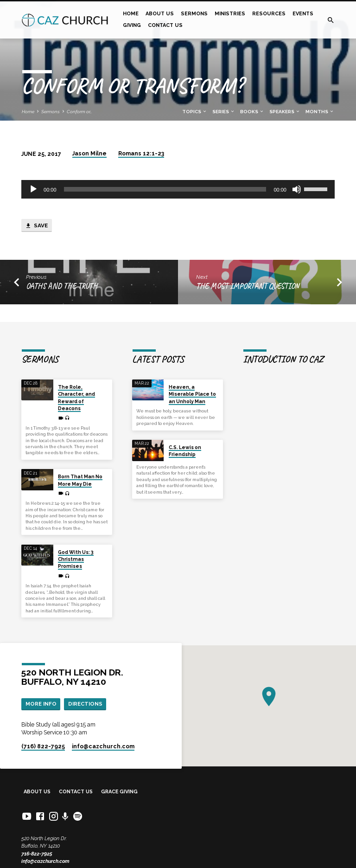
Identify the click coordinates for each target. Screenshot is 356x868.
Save (36, 226)
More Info (41, 704)
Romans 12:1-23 (141, 154)
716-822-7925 (37, 854)
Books (252, 112)
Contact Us (165, 25)
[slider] (165, 189)
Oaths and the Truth (62, 286)
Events (303, 14)
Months (320, 112)
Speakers (285, 112)
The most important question (248, 286)
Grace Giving (119, 792)
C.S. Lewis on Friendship (185, 451)
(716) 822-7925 (43, 746)
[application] (178, 189)
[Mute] (297, 189)
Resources (269, 14)
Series (224, 112)
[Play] (33, 189)
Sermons (194, 14)
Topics (195, 112)
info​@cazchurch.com (103, 746)
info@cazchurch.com (45, 861)
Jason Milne (89, 154)
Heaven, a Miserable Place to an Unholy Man (192, 394)
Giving (132, 25)
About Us (160, 14)
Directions (85, 704)
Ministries (230, 14)
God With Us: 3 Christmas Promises (76, 559)
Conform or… (79, 112)
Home (131, 14)
